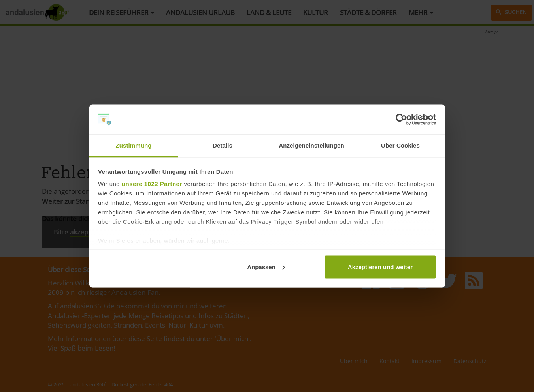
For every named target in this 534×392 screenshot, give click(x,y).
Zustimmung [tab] (134, 145)
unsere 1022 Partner (152, 184)
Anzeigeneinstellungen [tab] (311, 145)
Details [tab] (223, 145)
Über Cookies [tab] (400, 145)
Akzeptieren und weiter (380, 267)
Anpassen (266, 267)
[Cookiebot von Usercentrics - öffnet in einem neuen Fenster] (401, 120)
